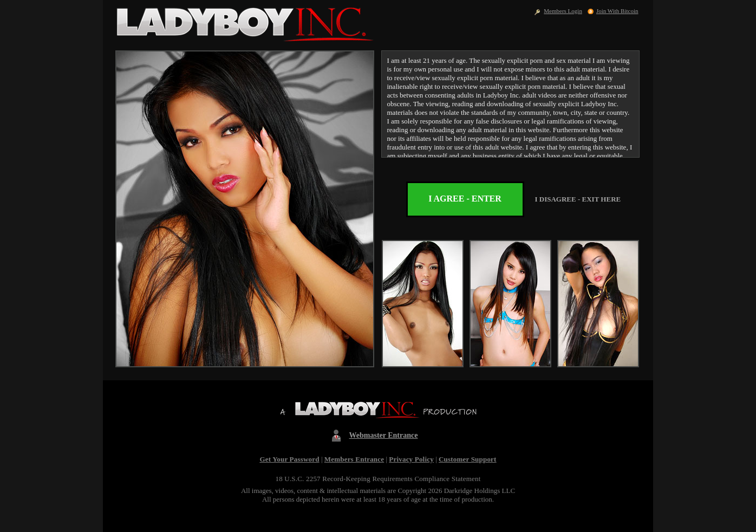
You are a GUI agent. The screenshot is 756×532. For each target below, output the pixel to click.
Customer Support (468, 459)
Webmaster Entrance (384, 435)
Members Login (563, 11)
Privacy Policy (411, 459)
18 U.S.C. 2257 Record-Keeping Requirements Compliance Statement (378, 479)
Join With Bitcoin (617, 11)
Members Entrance (354, 459)
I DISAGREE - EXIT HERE (578, 199)
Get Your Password (289, 459)
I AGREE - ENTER (465, 199)
